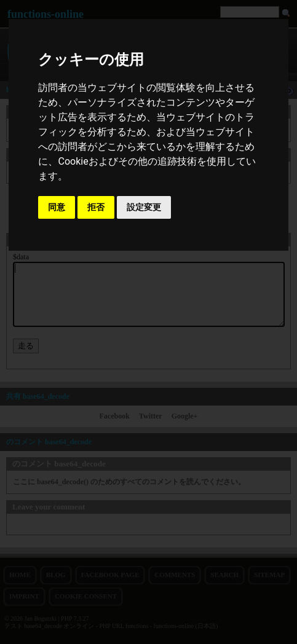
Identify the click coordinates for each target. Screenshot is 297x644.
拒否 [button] (96, 207)
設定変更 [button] (144, 207)
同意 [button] (57, 207)
